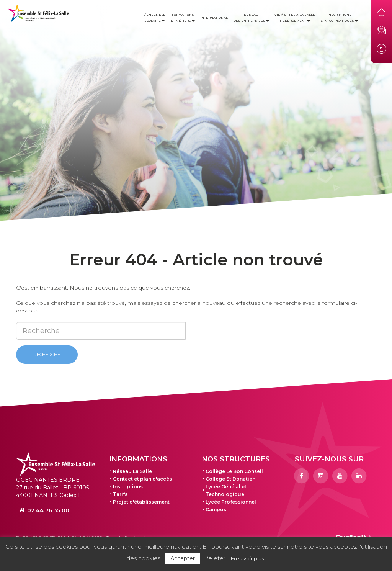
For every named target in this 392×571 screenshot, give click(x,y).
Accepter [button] (183, 558)
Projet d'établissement (141, 502)
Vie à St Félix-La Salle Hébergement (295, 18)
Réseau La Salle (132, 471)
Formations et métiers (183, 18)
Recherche (47, 355)
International (214, 18)
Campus (216, 510)
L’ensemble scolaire (154, 18)
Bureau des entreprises (251, 18)
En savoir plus (247, 558)
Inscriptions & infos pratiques (339, 18)
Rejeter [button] (215, 558)
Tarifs (120, 494)
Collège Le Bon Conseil (234, 471)
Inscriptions (128, 487)
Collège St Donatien (230, 479)
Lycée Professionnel (231, 502)
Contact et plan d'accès (142, 479)
